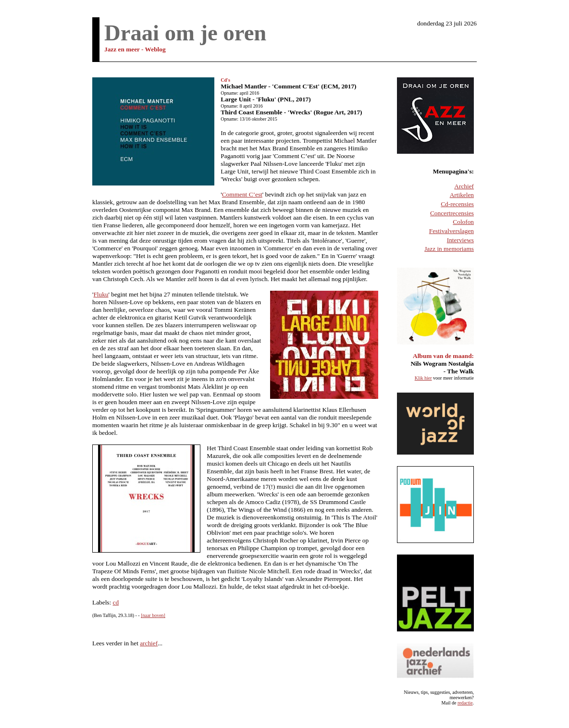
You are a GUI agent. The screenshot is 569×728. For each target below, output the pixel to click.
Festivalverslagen (451, 231)
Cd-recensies (457, 204)
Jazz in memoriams (449, 249)
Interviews (460, 240)
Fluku (101, 294)
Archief (464, 186)
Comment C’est (242, 194)
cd (116, 602)
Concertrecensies (452, 213)
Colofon (463, 222)
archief (149, 643)
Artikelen (462, 195)
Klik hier (423, 378)
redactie (465, 703)
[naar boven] (153, 615)
